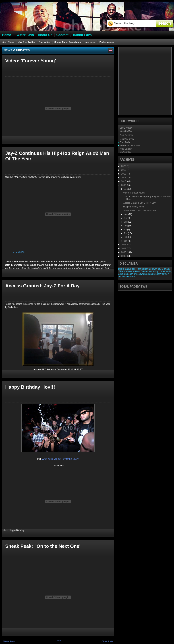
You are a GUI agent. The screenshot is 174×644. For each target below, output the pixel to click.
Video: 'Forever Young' (31, 61)
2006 (124, 252)
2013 (124, 170)
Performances (107, 42)
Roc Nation (45, 42)
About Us (45, 35)
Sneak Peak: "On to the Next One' (43, 546)
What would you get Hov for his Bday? (60, 459)
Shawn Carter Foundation (68, 42)
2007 (124, 248)
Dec (126, 189)
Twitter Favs (24, 35)
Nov (126, 214)
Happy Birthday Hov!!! (30, 387)
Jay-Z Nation (126, 128)
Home (59, 640)
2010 (124, 181)
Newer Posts (9, 641)
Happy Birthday (17, 530)
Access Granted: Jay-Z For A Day (42, 286)
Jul (126, 229)
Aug (126, 226)
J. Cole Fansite (127, 139)
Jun (126, 233)
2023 (124, 166)
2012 (124, 174)
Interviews (90, 42)
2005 (124, 256)
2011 (124, 178)
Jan (126, 241)
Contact (62, 35)
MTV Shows (19, 252)
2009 (124, 185)
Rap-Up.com (126, 149)
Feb (126, 237)
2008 (124, 245)
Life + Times (8, 42)
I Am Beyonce (127, 135)
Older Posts (107, 641)
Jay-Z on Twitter (27, 42)
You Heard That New (130, 146)
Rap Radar (125, 142)
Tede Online (126, 152)
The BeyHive (126, 131)
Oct (126, 218)
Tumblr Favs (82, 35)
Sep (126, 222)
